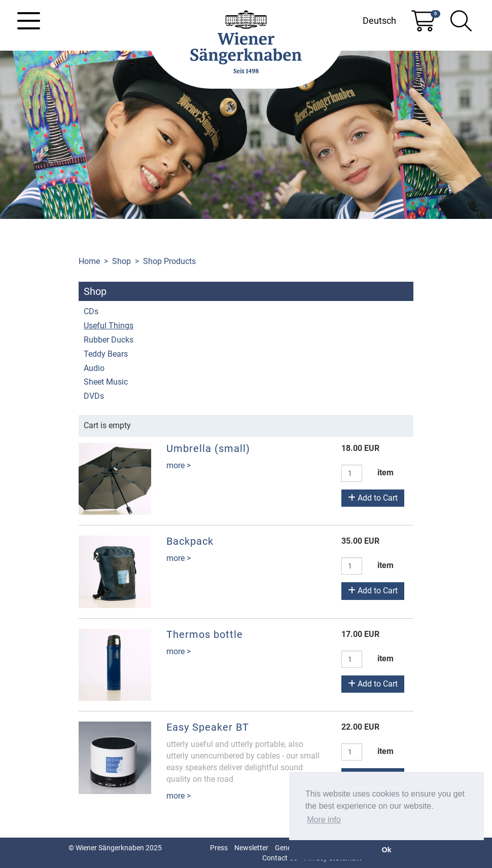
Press (219, 848)
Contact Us (280, 858)
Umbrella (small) (208, 448)
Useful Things (109, 326)
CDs (91, 311)
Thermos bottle (205, 634)
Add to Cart (373, 498)
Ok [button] (386, 850)
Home (89, 261)
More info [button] (324, 820)
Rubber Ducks (109, 340)
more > (179, 465)
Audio (94, 368)
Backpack (190, 541)
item (385, 473)
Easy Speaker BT (208, 727)
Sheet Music (106, 382)
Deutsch (379, 21)
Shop (121, 261)
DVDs (94, 396)
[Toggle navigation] (29, 21)
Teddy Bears (106, 354)
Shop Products (169, 261)
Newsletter (251, 848)
